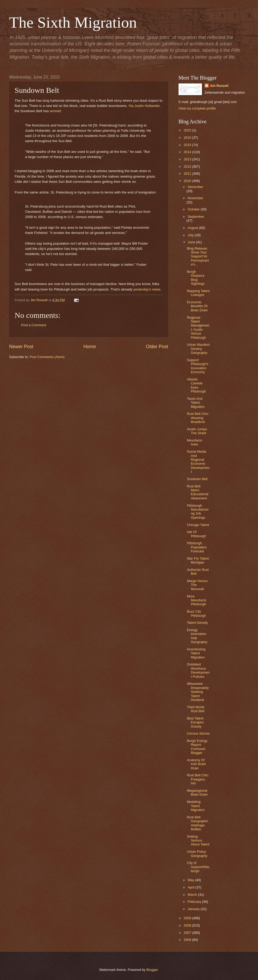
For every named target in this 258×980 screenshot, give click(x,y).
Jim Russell (219, 86)
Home (90, 347)
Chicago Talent (198, 525)
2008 (188, 925)
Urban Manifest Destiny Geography (198, 349)
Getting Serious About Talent (198, 840)
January (194, 909)
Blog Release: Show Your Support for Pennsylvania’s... (198, 256)
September (196, 217)
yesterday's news (147, 289)
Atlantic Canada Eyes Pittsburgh (196, 385)
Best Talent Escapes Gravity (195, 722)
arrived (55, 111)
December (195, 187)
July (191, 235)
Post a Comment (34, 325)
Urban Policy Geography (197, 854)
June (192, 242)
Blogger (152, 970)
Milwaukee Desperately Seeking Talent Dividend (198, 692)
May (191, 880)
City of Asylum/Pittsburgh (198, 867)
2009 (188, 918)
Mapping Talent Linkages (198, 293)
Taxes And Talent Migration (196, 403)
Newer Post (21, 347)
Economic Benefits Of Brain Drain (197, 306)
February (195, 902)
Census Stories (198, 733)
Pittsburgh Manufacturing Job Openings (198, 512)
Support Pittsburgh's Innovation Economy (198, 366)
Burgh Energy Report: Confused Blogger (197, 747)
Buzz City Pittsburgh (196, 613)
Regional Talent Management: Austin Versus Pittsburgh (198, 328)
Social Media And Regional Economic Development (198, 462)
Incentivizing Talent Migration (196, 653)
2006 (188, 940)
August (193, 228)
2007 (188, 933)
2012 (188, 167)
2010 (188, 181)
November (195, 198)
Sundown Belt (197, 479)
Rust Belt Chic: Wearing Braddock (198, 418)
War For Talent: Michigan (198, 560)
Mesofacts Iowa (195, 442)
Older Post (157, 347)
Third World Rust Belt (196, 709)
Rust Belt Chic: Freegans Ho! (198, 779)
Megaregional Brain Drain (197, 793)
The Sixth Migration (73, 22)
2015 (188, 145)
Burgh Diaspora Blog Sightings (196, 278)
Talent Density (197, 623)
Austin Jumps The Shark (197, 431)
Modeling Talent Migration (196, 806)
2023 (188, 130)
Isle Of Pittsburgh (196, 534)
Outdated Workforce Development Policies (198, 670)
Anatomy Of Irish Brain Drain (196, 764)
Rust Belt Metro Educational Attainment (198, 492)
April (191, 887)
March (193, 895)
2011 (188, 174)
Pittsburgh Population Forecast (197, 547)
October (194, 209)
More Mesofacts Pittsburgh (196, 600)
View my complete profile (197, 108)
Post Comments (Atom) (47, 357)
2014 (188, 152)
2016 (188, 138)
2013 (188, 159)
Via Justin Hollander (144, 106)
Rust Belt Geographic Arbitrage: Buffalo (198, 823)
